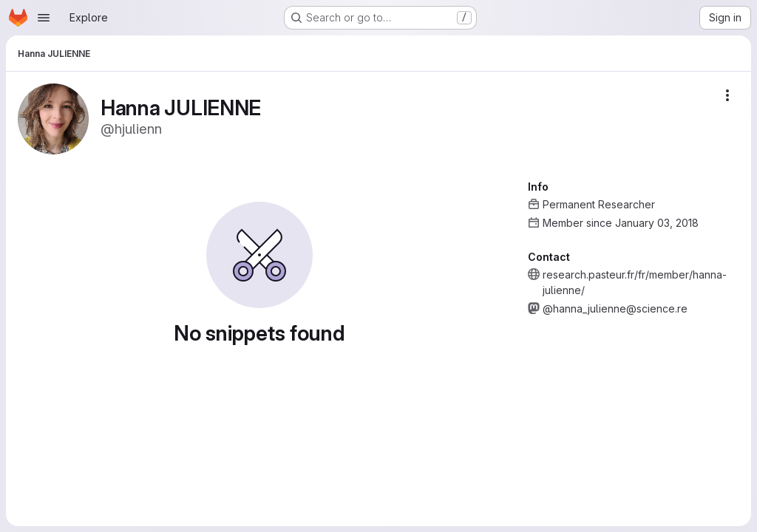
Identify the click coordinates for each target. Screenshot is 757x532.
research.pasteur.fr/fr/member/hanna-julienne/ (635, 282)
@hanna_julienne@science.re (615, 308)
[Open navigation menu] (44, 18)
